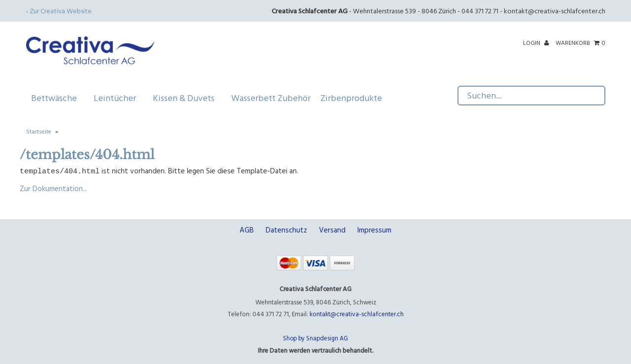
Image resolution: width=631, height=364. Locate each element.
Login (536, 42)
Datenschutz (286, 229)
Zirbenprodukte (351, 98)
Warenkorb (580, 42)
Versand (332, 229)
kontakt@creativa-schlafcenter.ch (555, 11)
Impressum (374, 229)
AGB (247, 229)
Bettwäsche (57, 98)
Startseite (39, 131)
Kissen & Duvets (187, 98)
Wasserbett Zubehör (271, 98)
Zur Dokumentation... (53, 188)
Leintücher (118, 98)
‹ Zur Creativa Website (59, 11)
